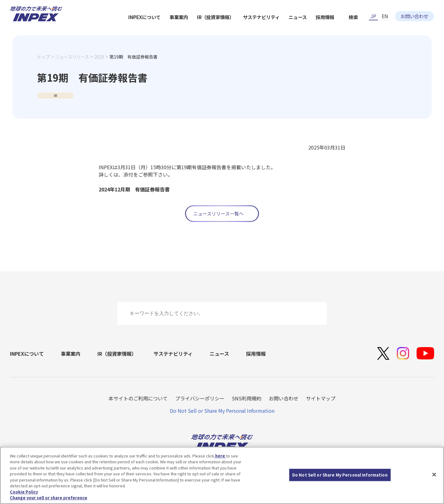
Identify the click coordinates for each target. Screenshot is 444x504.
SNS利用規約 (247, 398)
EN (385, 11)
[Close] (434, 474)
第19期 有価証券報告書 (134, 67)
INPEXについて (208, 28)
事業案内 (244, 28)
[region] (222, 475)
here (220, 456)
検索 (423, 28)
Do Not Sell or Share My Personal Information (222, 411)
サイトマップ (321, 398)
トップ (43, 67)
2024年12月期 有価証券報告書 (134, 189)
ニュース (365, 28)
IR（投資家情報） (281, 28)
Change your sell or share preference (49, 498)
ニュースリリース (72, 67)
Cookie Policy (24, 492)
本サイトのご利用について (138, 398)
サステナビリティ (328, 28)
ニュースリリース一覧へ (218, 213)
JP (373, 11)
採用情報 (393, 28)
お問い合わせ (414, 11)
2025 (99, 67)
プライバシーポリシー (200, 398)
